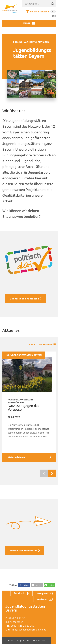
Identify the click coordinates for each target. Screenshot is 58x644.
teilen (26, 585)
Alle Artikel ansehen (41, 344)
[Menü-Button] (29, 23)
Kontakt (10, 640)
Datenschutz (40, 640)
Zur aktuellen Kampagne (25, 299)
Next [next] (52, 473)
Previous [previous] (44, 473)
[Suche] (52, 4)
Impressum (23, 640)
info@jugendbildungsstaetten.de (29, 630)
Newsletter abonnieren (24, 551)
